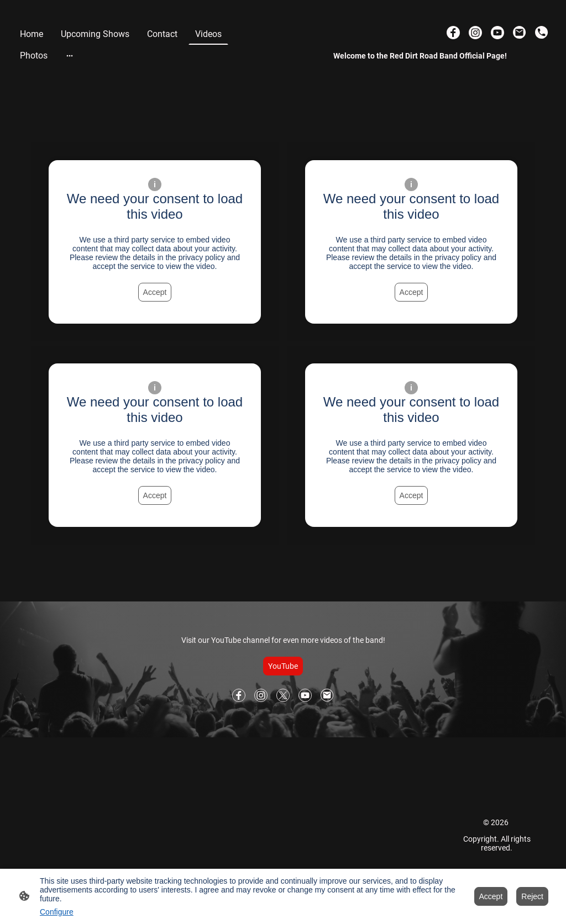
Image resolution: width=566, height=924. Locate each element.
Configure (57, 912)
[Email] (520, 33)
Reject (532, 896)
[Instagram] (475, 33)
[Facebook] (453, 33)
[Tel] (542, 33)
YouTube (283, 666)
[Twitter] (283, 695)
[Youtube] (497, 33)
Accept (155, 292)
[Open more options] (70, 55)
